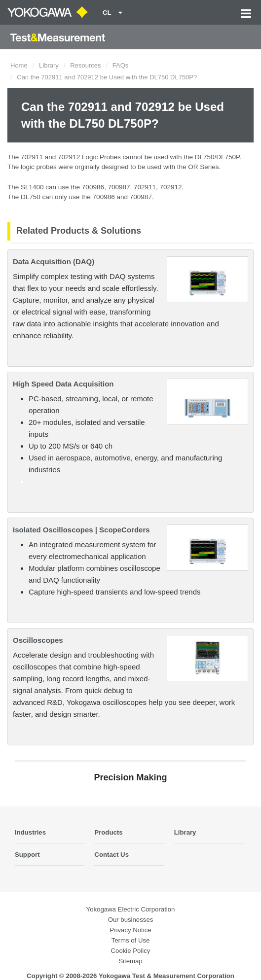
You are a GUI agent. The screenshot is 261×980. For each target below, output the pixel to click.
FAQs (121, 65)
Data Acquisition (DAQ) (54, 262)
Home (19, 65)
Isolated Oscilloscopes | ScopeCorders (81, 530)
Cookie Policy (131, 951)
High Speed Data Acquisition (63, 384)
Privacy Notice (130, 930)
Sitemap (130, 961)
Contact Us (112, 855)
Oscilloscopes (38, 640)
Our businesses (131, 920)
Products (108, 832)
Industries (30, 832)
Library (49, 65)
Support (27, 855)
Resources (85, 65)
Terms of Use (131, 940)
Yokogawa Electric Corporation (131, 909)
